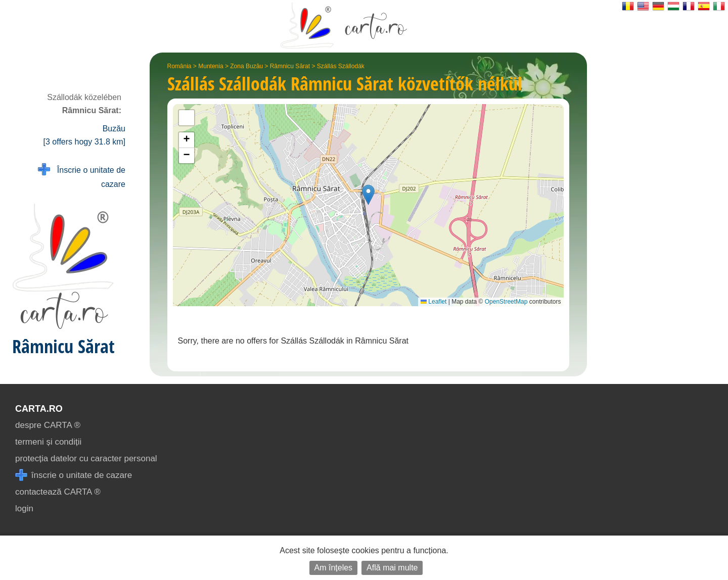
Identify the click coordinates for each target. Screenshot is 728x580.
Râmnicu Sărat (290, 66)
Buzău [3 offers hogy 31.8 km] (84, 135)
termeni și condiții (48, 442)
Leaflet (434, 302)
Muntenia (211, 66)
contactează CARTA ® (58, 492)
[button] (368, 195)
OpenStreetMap (506, 302)
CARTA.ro (39, 409)
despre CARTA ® (48, 425)
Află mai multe (392, 568)
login (24, 509)
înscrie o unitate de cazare (74, 475)
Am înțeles (334, 568)
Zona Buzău (246, 66)
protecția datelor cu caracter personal (86, 458)
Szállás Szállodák (341, 66)
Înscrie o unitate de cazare (82, 176)
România (179, 66)
